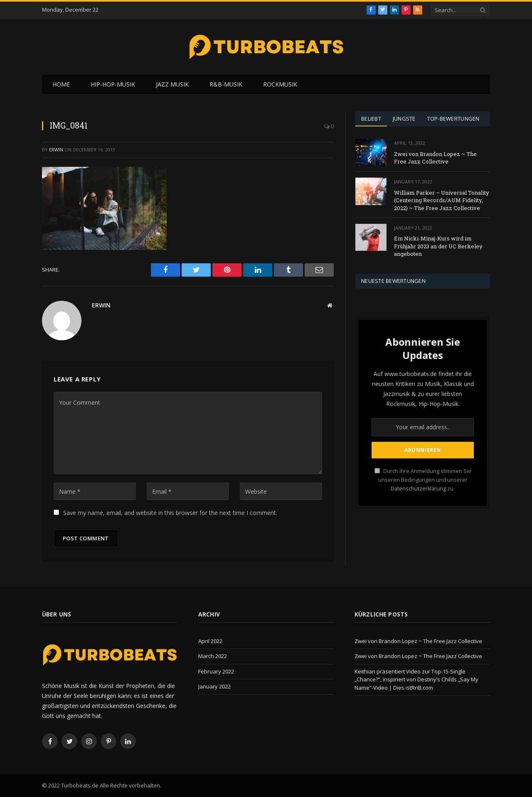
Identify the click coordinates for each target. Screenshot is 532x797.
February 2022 (216, 671)
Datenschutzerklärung (418, 489)
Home (61, 84)
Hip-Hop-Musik (113, 84)
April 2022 (210, 641)
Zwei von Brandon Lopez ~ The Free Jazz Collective (435, 158)
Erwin (56, 150)
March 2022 (213, 656)
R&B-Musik (226, 84)
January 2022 (214, 686)
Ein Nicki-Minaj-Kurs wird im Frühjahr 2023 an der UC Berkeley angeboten (438, 246)
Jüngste (404, 119)
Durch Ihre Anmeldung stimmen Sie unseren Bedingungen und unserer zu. (423, 480)
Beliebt (371, 119)
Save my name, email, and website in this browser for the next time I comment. (170, 513)
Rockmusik (280, 84)
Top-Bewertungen (453, 119)
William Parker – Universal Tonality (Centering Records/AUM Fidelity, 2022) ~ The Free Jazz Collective (442, 200)
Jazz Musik (172, 84)
